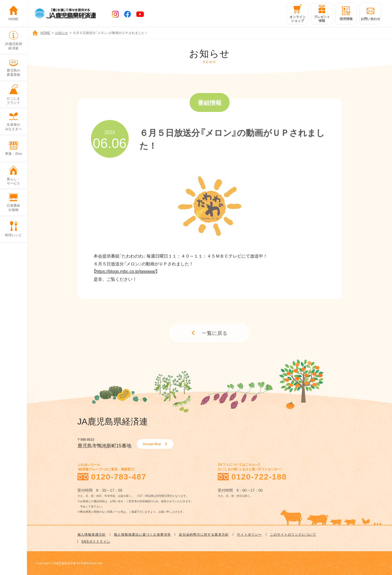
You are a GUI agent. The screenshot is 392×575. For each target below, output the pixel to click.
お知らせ (62, 33)
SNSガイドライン (96, 541)
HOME (45, 33)
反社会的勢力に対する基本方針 (204, 534)
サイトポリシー (249, 534)
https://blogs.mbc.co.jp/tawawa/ (126, 271)
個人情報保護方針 (92, 534)
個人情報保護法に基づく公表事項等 (142, 534)
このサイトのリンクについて (293, 534)
